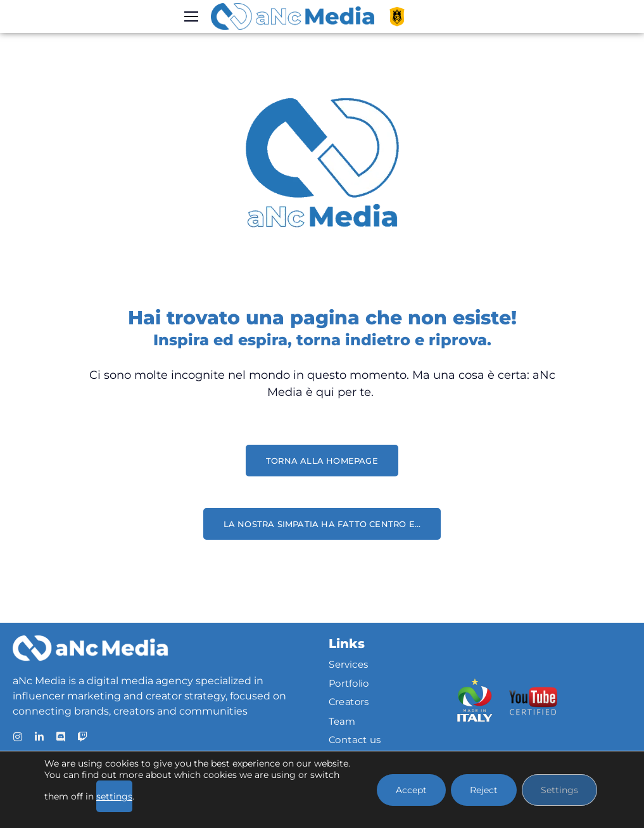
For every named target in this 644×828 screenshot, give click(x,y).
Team (342, 721)
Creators (349, 703)
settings (114, 796)
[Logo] (293, 16)
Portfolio (349, 684)
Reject (484, 790)
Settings (559, 790)
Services (349, 665)
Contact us (355, 740)
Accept (411, 790)
